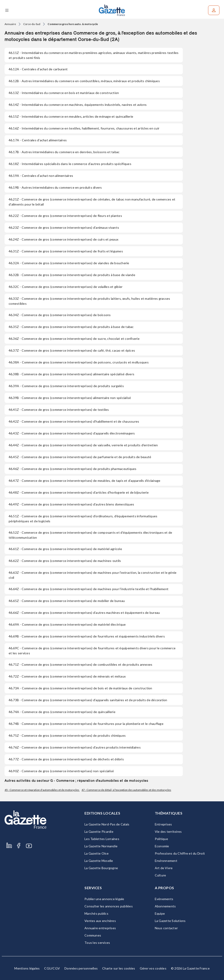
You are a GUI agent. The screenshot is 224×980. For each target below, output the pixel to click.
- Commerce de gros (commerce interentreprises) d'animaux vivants (64, 227)
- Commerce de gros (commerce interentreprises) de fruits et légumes (66, 251)
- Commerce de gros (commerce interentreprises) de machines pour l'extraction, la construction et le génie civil (93, 575)
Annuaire (10, 24)
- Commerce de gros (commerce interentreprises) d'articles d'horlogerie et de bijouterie (79, 492)
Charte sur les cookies (119, 968)
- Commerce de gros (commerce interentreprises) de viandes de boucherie (69, 263)
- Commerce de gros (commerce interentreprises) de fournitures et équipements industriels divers (87, 636)
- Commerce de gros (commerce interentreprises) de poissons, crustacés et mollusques (79, 362)
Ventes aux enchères (100, 921)
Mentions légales (27, 968)
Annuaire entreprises (100, 928)
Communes (93, 935)
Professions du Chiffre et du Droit (180, 853)
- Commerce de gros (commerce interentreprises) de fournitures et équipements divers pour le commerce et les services (92, 651)
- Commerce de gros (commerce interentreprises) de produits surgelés (66, 386)
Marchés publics (96, 913)
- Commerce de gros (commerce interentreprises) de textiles (59, 410)
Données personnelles (81, 968)
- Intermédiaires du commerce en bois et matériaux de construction (64, 93)
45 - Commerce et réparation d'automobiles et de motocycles (42, 790)
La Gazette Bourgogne (101, 868)
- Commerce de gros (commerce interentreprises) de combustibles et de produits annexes (80, 664)
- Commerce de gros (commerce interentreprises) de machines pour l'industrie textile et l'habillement (89, 589)
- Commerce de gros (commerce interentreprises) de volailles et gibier (66, 287)
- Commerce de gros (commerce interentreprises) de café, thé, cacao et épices (72, 350)
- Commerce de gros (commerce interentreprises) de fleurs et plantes (65, 216)
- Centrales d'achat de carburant (38, 69)
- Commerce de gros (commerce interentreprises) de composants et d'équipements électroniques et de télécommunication (90, 535)
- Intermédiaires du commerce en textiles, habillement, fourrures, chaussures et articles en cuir (84, 128)
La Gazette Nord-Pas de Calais (107, 824)
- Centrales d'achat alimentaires (38, 140)
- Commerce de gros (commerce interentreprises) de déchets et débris (66, 759)
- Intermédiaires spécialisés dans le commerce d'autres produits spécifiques (70, 164)
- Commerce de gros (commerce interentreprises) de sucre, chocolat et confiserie (74, 339)
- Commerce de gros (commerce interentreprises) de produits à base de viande (72, 275)
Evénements (164, 899)
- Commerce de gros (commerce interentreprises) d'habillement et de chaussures (74, 421)
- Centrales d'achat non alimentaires (41, 176)
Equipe (160, 913)
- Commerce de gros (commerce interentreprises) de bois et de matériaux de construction (80, 688)
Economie (162, 846)
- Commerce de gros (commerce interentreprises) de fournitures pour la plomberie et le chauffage (86, 724)
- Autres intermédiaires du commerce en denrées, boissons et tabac (64, 152)
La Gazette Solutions (170, 921)
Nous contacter (166, 928)
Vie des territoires (168, 831)
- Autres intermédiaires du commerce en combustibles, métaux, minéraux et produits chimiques (84, 81)
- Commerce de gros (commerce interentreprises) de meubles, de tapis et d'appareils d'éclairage (85, 481)
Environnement (166, 861)
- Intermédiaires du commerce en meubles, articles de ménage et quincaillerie (71, 116)
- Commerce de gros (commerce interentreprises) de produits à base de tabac (71, 327)
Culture (160, 875)
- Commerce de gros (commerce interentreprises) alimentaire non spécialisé (70, 398)
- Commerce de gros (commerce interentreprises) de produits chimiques (67, 735)
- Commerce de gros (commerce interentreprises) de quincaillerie (62, 712)
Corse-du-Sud (32, 24)
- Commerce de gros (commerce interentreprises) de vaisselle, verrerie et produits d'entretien (83, 445)
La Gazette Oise (97, 853)
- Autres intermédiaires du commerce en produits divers (55, 187)
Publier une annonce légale (104, 899)
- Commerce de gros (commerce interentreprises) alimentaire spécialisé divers (71, 374)
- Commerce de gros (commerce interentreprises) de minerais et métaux (67, 676)
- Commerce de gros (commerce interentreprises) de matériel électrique (67, 624)
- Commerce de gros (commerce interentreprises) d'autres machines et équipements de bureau (84, 613)
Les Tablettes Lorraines (102, 839)
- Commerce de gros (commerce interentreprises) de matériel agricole (65, 549)
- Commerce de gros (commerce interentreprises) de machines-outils (65, 561)
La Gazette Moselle (99, 861)
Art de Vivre (164, 868)
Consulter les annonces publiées (109, 906)
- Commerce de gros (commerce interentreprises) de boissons (60, 315)
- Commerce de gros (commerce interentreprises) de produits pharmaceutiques (73, 469)
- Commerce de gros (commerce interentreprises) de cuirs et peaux (64, 239)
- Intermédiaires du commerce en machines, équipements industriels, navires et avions (78, 105)
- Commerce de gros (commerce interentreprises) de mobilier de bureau (67, 601)
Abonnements (165, 906)
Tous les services (97, 943)
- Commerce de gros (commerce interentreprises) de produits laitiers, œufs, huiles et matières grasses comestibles (89, 301)
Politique (161, 839)
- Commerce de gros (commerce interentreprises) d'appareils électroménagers (72, 433)
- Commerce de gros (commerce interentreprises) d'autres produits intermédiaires (75, 747)
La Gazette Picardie (99, 831)
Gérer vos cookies (153, 968)
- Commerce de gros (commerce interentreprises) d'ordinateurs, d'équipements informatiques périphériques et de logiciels (83, 519)
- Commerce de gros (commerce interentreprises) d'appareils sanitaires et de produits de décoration (88, 700)
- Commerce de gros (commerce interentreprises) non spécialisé (61, 771)
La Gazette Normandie (101, 846)
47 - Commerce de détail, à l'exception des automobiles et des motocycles (126, 790)
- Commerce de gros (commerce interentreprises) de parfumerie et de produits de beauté (80, 457)
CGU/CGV (52, 968)
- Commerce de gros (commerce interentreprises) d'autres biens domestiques (71, 504)
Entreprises (163, 824)
